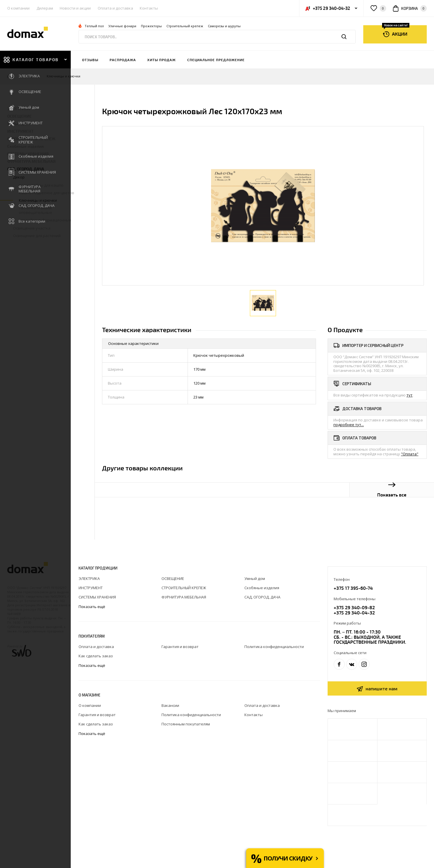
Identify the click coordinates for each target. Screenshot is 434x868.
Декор (29, 76)
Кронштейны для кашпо (41, 185)
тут (410, 395)
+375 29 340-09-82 (354, 607)
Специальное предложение (216, 60)
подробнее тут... (349, 425)
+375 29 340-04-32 (354, 613)
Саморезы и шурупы (224, 26)
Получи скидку (288, 858)
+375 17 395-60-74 (353, 588)
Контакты (149, 8)
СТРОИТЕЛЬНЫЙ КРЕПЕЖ (31, 139)
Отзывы (90, 60)
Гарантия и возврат (180, 647)
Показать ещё (92, 607)
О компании (18, 8)
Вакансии (170, 705)
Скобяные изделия (26, 146)
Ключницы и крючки (63, 76)
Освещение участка (32, 228)
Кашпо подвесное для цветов (47, 193)
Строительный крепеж (185, 26)
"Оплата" (410, 454)
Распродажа (123, 60)
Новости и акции (75, 8)
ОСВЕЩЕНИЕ (19, 116)
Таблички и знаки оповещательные (36, 210)
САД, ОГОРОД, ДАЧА (26, 169)
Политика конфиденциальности (274, 647)
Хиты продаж (161, 60)
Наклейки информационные (45, 220)
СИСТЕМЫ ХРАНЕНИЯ (28, 154)
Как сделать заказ (96, 656)
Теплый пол (94, 26)
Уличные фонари (122, 26)
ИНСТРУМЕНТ (20, 131)
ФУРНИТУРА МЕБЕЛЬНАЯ (31, 161)
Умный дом (18, 124)
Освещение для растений (37, 236)
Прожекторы (151, 26)
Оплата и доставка (115, 8)
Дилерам (45, 8)
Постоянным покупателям (186, 724)
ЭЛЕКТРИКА (19, 109)
